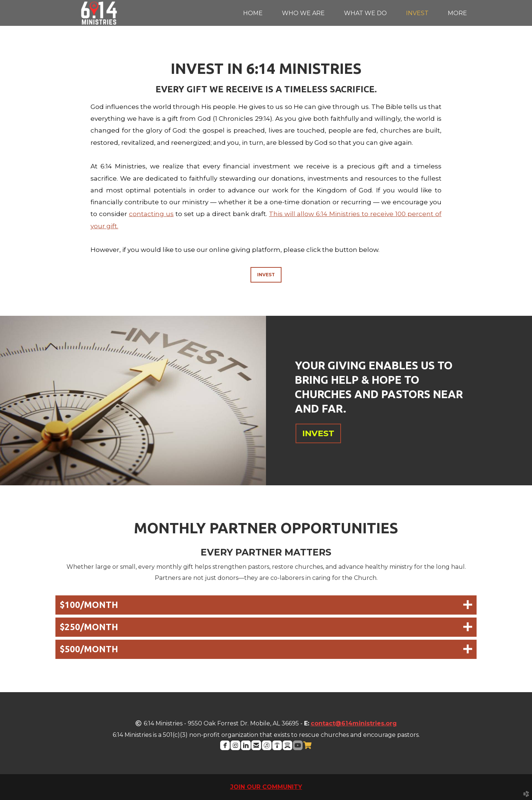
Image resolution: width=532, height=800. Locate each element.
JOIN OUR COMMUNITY (266, 787)
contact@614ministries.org (354, 723)
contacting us (151, 214)
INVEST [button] (318, 433)
